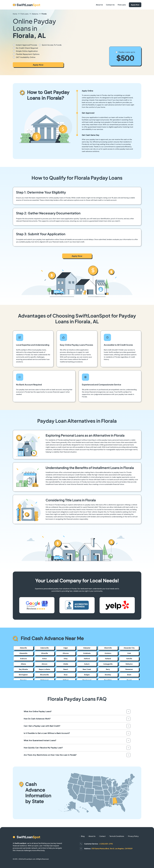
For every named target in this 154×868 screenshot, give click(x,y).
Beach (66, 669)
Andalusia (87, 653)
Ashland (108, 659)
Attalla (66, 664)
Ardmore (23, 659)
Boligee (87, 675)
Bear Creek (87, 669)
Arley (66, 659)
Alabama (35, 14)
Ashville (129, 659)
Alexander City (129, 648)
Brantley (108, 675)
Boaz (66, 675)
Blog (83, 836)
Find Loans (122, 5)
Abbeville (23, 648)
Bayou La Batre (44, 669)
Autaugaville (108, 664)
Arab (129, 653)
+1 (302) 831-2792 (106, 844)
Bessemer (129, 669)
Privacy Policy (133, 836)
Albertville (108, 648)
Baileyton (129, 664)
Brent (129, 675)
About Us (99, 5)
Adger (66, 648)
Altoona (66, 653)
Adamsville (44, 648)
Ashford (87, 659)
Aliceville (44, 653)
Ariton (44, 659)
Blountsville (44, 675)
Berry (108, 669)
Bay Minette (23, 669)
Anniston (108, 653)
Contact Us (110, 5)
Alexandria (23, 653)
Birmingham (23, 675)
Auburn (87, 664)
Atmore (44, 664)
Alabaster (87, 648)
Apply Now (135, 5)
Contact (102, 836)
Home (15, 14)
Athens (23, 664)
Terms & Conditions (117, 836)
